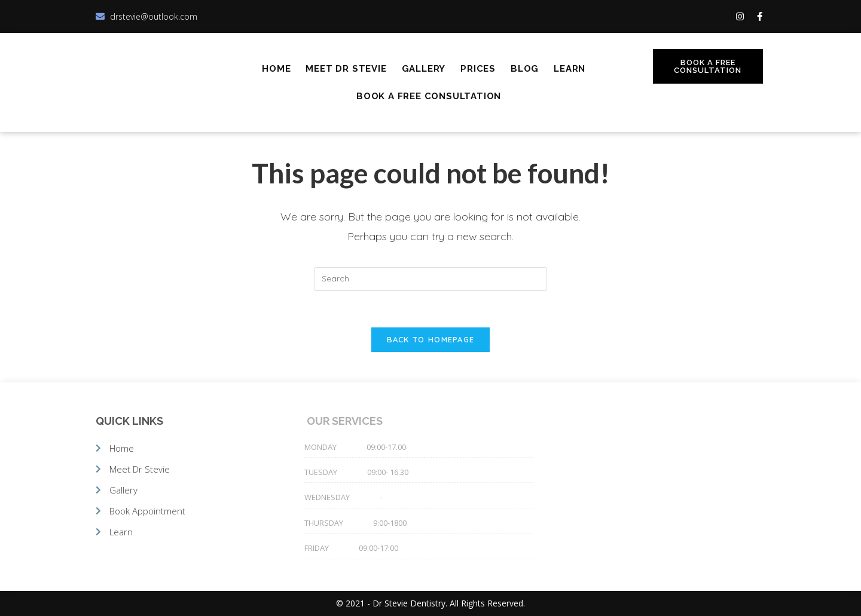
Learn (570, 69)
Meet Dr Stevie (346, 69)
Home (276, 69)
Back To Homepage (431, 339)
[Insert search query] (430, 279)
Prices (478, 69)
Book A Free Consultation (429, 96)
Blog (525, 69)
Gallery (424, 69)
